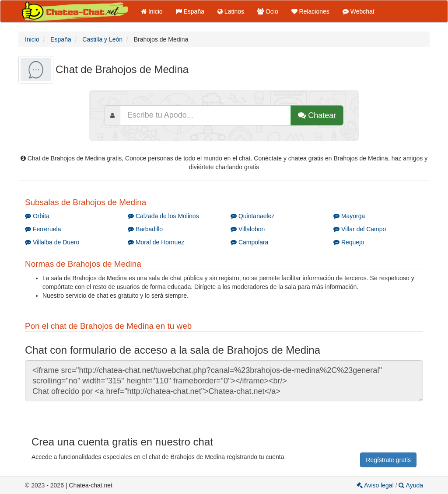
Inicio (152, 11)
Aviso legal (376, 485)
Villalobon (248, 229)
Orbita (37, 216)
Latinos (231, 11)
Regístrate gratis (388, 460)
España (190, 11)
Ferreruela (43, 229)
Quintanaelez (252, 216)
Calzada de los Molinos (163, 216)
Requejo (349, 242)
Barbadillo (145, 229)
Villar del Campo (360, 229)
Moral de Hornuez (156, 242)
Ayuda (411, 485)
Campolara (249, 242)
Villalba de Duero (52, 242)
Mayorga (349, 216)
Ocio (268, 11)
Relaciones (310, 11)
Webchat (359, 11)
